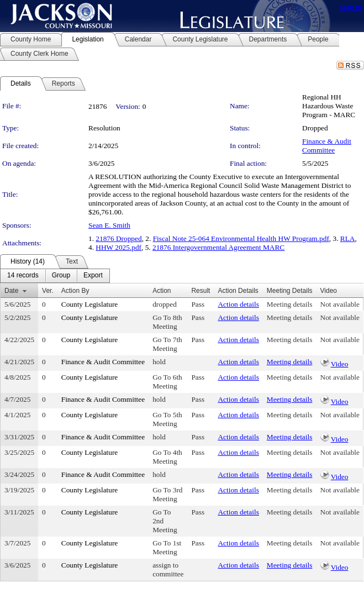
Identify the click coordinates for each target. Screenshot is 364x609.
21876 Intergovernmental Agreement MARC (218, 247)
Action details (238, 304)
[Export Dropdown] (93, 276)
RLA (348, 238)
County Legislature (90, 304)
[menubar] (55, 276)
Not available (340, 304)
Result (201, 291)
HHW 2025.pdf (118, 247)
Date (11, 291)
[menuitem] (23, 276)
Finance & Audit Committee (327, 146)
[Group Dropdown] (61, 276)
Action (162, 291)
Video (340, 364)
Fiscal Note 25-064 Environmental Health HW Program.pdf (241, 238)
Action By (75, 291)
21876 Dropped (118, 238)
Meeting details (290, 304)
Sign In (350, 7)
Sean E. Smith (109, 225)
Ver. (48, 291)
